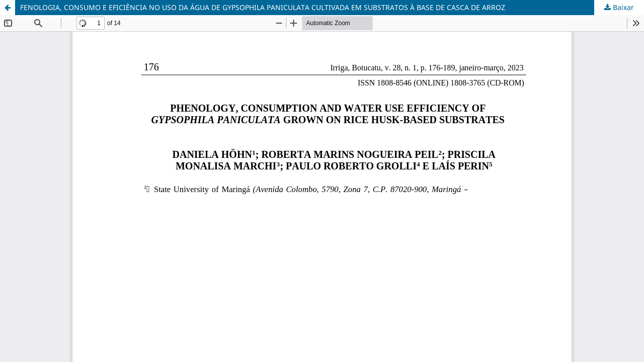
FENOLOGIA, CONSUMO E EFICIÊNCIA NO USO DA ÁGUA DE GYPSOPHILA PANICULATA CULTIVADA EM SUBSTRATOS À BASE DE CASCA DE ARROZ (263, 7)
